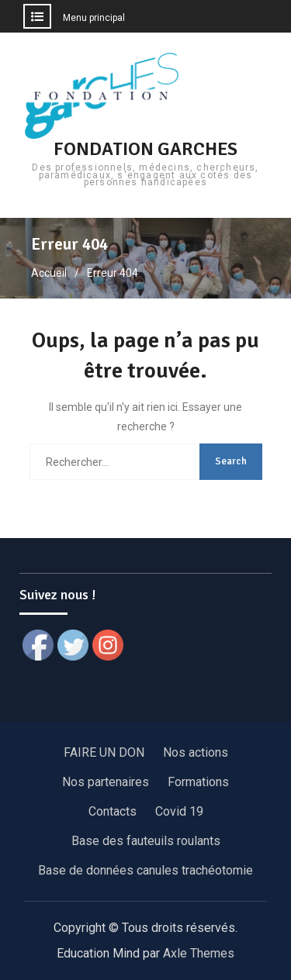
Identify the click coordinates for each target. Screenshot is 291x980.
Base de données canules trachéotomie (145, 870)
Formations (198, 782)
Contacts (113, 811)
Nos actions (196, 752)
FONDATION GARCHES (145, 149)
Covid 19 (179, 811)
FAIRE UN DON (104, 752)
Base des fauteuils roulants (146, 841)
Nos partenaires (106, 782)
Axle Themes (199, 953)
